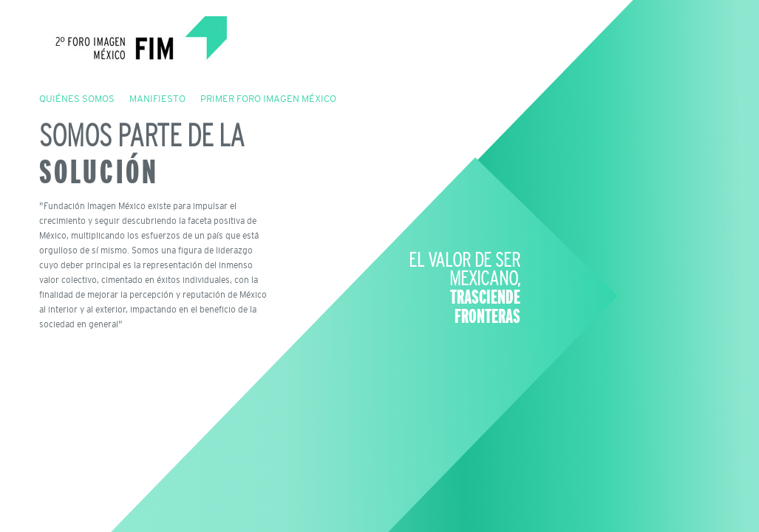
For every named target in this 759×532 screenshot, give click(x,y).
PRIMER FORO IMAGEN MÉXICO (268, 99)
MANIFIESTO (157, 99)
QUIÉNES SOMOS (77, 99)
